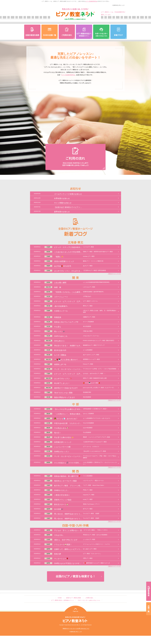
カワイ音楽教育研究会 (91, 1)
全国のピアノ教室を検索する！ (76, 576)
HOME (60, 598)
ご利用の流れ (89, 598)
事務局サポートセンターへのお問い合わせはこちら (76, 629)
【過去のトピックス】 (114, 274)
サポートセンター (89, 600)
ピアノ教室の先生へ (62, 600)
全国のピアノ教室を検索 (73, 598)
